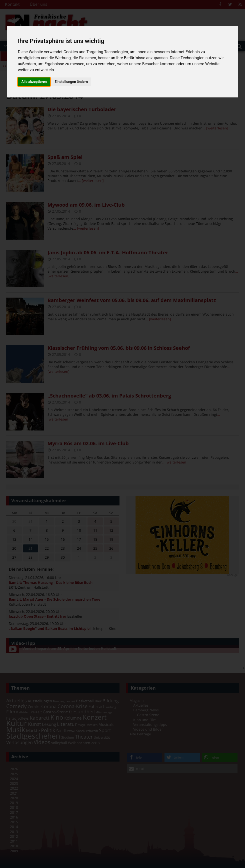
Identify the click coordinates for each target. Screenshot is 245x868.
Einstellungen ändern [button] (71, 82)
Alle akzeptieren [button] (34, 82)
